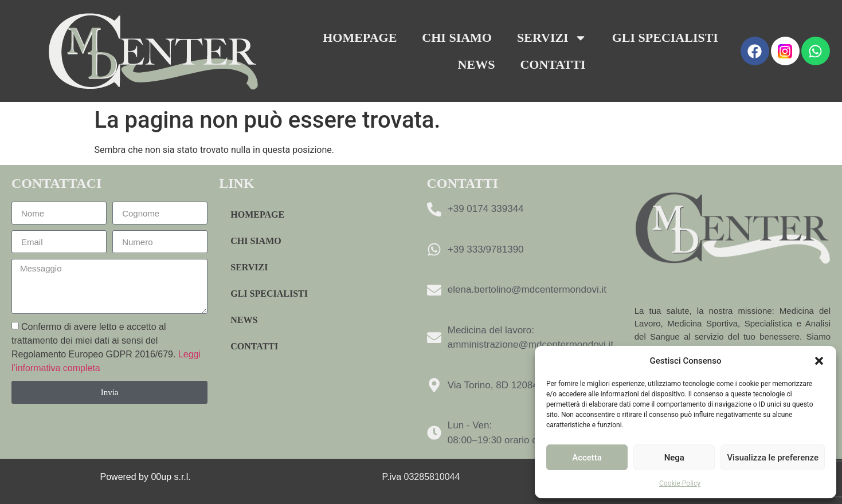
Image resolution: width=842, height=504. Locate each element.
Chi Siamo (457, 38)
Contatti (553, 64)
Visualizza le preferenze (773, 458)
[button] (819, 361)
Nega (674, 458)
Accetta (587, 458)
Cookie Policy (680, 483)
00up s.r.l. (172, 477)
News (477, 64)
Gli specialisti (665, 38)
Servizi (552, 38)
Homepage (360, 38)
